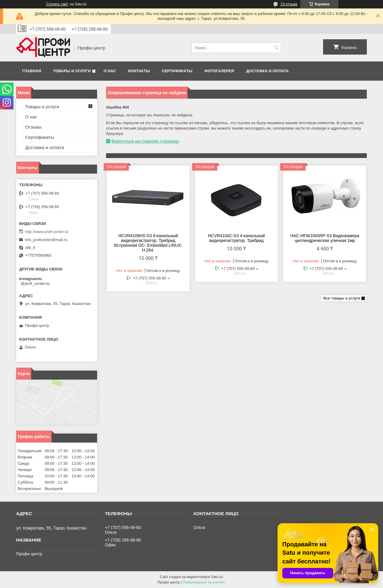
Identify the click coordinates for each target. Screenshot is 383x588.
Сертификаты (177, 71)
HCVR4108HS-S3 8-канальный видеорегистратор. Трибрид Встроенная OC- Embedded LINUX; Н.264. (148, 243)
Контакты (139, 71)
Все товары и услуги (342, 298)
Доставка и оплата (267, 71)
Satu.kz (217, 577)
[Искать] (276, 48)
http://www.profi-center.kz (47, 232)
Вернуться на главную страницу (145, 141)
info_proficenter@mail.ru (46, 240)
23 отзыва (289, 4)
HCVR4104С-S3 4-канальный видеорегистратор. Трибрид (236, 238)
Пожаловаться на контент (204, 582)
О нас (110, 71)
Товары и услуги (72, 71)
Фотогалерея (219, 71)
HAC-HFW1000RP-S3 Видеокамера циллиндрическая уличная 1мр (325, 238)
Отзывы (33, 127)
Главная (32, 71)
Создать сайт (57, 4)
